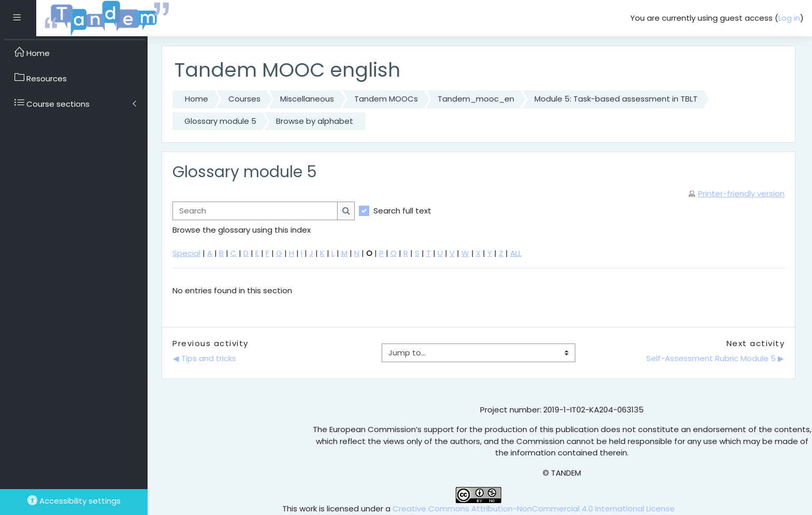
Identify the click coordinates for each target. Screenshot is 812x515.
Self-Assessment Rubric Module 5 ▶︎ (715, 358)
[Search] (255, 211)
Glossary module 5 (220, 121)
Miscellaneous (307, 99)
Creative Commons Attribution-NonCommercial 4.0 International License (534, 509)
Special (186, 253)
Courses (244, 99)
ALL (516, 253)
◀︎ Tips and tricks (206, 358)
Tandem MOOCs (386, 99)
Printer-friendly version (741, 194)
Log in (789, 18)
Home (197, 99)
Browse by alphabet (315, 121)
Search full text (402, 211)
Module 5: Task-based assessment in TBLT (616, 99)
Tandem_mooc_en (476, 99)
